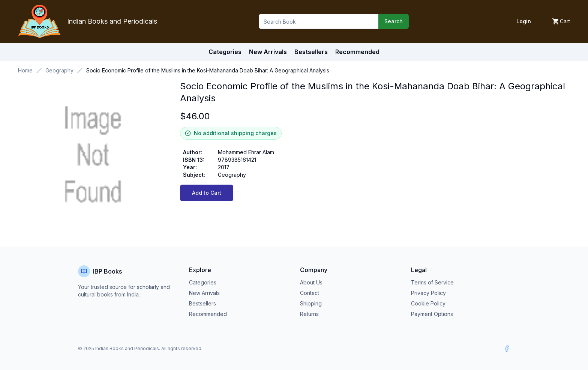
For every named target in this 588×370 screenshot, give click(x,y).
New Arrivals (204, 293)
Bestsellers (202, 303)
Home (25, 70)
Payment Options (432, 314)
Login (524, 21)
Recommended (208, 314)
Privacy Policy (428, 293)
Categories (225, 52)
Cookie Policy (428, 303)
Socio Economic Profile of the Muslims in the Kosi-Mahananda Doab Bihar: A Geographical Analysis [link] (208, 70)
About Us (311, 282)
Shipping (311, 303)
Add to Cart (207, 193)
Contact (310, 293)
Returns (309, 314)
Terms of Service (432, 282)
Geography (59, 70)
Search (394, 21)
